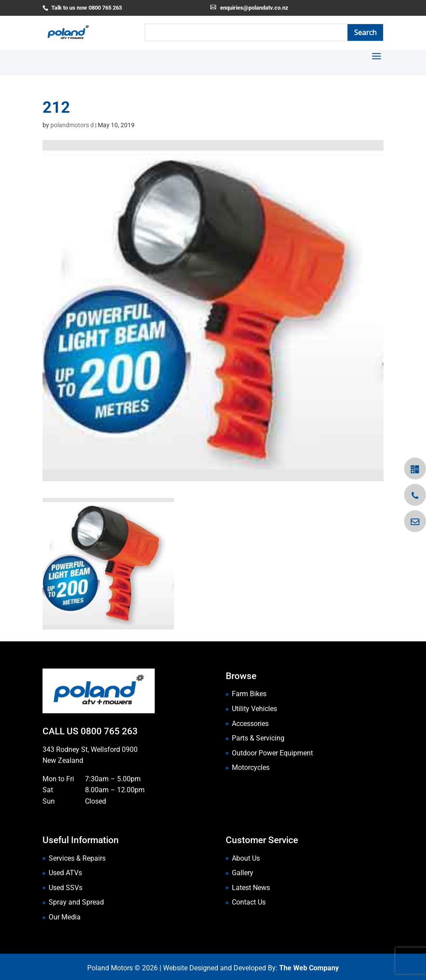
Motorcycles (251, 767)
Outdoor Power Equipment (272, 753)
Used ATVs (65, 873)
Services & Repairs (77, 858)
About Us (246, 858)
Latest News (251, 888)
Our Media (65, 917)
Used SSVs (66, 888)
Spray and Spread (76, 902)
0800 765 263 (109, 731)
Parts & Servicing (258, 738)
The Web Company (309, 968)
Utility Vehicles (254, 709)
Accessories (250, 724)
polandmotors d (72, 125)
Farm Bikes (249, 694)
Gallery (243, 873)
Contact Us (249, 902)
